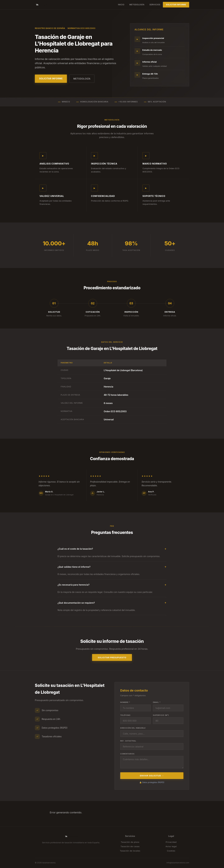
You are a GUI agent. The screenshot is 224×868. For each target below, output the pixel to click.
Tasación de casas (130, 846)
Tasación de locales (130, 851)
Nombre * (125, 702)
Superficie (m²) (161, 715)
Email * (157, 702)
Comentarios (127, 754)
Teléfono (125, 715)
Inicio (121, 5)
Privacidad (171, 842)
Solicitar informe (176, 5)
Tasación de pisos (130, 842)
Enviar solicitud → (152, 776)
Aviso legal (171, 846)
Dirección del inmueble (133, 728)
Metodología (137, 5)
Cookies (171, 851)
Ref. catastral (128, 741)
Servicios (155, 5)
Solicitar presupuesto (112, 657)
